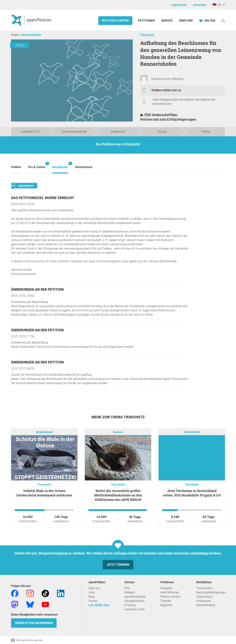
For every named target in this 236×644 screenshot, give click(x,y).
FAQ (127, 588)
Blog (91, 597)
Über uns (94, 588)
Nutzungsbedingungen (211, 592)
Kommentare (84, 167)
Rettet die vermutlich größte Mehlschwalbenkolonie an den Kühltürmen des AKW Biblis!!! (118, 495)
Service (167, 21)
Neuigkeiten (60, 165)
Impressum (204, 601)
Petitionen (147, 21)
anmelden (200, 5)
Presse (93, 601)
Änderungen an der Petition (37, 289)
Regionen (166, 605)
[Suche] (223, 21)
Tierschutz (147, 35)
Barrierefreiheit (206, 605)
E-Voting (130, 605)
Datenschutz (204, 597)
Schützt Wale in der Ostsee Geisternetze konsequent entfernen (44, 493)
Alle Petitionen (170, 592)
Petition (16, 167)
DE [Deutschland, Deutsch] (217, 5)
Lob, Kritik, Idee (99, 605)
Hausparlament (135, 601)
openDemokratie (135, 597)
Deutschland (44, 432)
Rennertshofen (31, 35)
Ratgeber (166, 588)
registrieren (179, 5)
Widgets (130, 592)
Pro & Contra (37, 165)
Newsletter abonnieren (34, 623)
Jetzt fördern (118, 565)
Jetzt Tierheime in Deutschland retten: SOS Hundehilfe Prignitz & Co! (192, 493)
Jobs (92, 592)
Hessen (118, 432)
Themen (166, 601)
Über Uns (186, 21)
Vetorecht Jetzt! (135, 609)
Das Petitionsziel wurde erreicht (43, 198)
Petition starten (115, 21)
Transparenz (204, 588)
